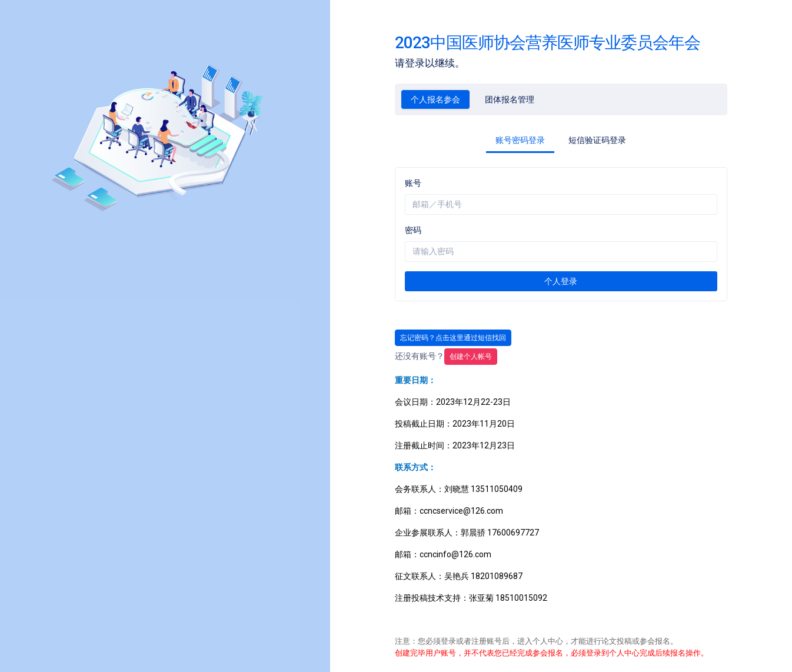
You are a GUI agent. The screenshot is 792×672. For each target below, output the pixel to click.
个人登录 (561, 281)
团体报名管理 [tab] (510, 99)
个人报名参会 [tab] (435, 99)
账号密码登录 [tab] (520, 140)
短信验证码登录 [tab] (597, 140)
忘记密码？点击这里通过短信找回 (453, 338)
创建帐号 (471, 357)
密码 (413, 230)
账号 (413, 183)
